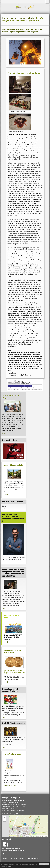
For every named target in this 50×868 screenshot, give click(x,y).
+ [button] (5, 818)
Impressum (13, 858)
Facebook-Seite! (18, 850)
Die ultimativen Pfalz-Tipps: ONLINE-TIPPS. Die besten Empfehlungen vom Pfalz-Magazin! (22, 31)
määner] (6, 788)
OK (44, 864)
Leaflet (27, 836)
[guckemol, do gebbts (10, 785)
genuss (21, 18)
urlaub (30, 18)
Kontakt (5, 858)
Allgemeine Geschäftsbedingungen (30, 858)
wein (13, 18)
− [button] (5, 820)
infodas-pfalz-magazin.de (15, 811)
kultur (6, 18)
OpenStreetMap (34, 836)
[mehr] (4, 433)
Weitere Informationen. (6, 866)
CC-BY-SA (45, 836)
